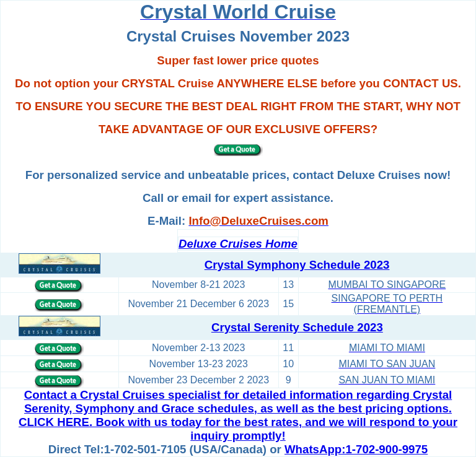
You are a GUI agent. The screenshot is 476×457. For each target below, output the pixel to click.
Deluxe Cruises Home (238, 244)
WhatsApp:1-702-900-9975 (356, 449)
